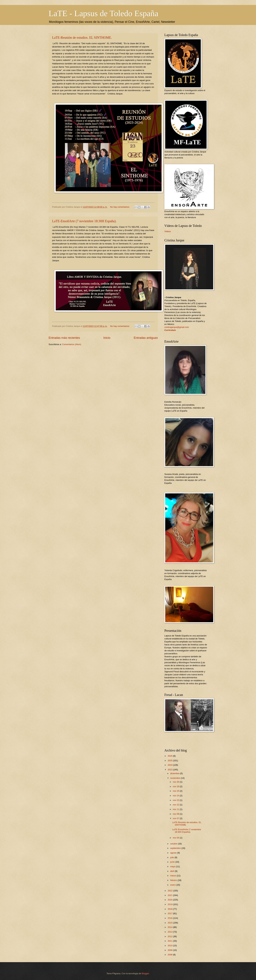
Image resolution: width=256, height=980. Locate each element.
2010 (170, 946)
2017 (170, 913)
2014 (170, 927)
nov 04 (176, 838)
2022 (170, 891)
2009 (170, 950)
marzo (173, 876)
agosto (174, 853)
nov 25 (176, 791)
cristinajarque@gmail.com (177, 327)
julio (172, 857)
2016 (170, 918)
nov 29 (176, 786)
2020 (170, 900)
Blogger (145, 973)
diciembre (175, 773)
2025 (170, 761)
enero (173, 885)
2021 (170, 895)
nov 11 (176, 809)
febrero (174, 880)
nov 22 (176, 805)
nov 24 (176, 796)
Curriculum (170, 330)
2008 (170, 955)
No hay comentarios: (120, 207)
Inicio (107, 338)
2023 (170, 770)
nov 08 (176, 814)
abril (172, 871)
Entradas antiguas (146, 338)
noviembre (175, 778)
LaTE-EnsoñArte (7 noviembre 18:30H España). (84, 221)
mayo (173, 866)
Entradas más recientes (64, 338)
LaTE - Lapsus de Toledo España (103, 13)
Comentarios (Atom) (72, 344)
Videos (168, 231)
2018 (170, 909)
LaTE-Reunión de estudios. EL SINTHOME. (82, 38)
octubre (174, 844)
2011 (170, 941)
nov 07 (176, 818)
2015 (170, 923)
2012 (170, 936)
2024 (170, 765)
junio (173, 862)
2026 (170, 756)
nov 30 (176, 782)
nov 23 (176, 800)
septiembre (176, 848)
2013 (170, 932)
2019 (170, 904)
